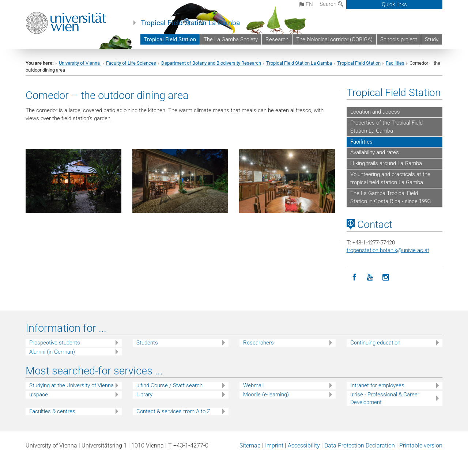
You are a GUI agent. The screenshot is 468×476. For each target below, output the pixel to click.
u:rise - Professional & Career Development (385, 398)
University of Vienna (80, 63)
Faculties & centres (52, 411)
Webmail (253, 385)
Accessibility (304, 445)
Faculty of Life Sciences (131, 63)
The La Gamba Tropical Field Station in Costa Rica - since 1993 (390, 197)
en (306, 4)
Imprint (274, 445)
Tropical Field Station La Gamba (190, 23)
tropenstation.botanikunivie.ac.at (388, 250)
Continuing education (375, 343)
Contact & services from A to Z (173, 411)
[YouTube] (370, 277)
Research (277, 39)
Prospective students (55, 343)
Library (144, 395)
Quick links (394, 4)
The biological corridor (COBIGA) (334, 39)
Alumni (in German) (52, 352)
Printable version (421, 445)
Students (147, 343)
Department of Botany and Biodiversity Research (211, 63)
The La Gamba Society (231, 39)
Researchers (258, 343)
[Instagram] (386, 277)
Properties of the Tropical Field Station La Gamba (386, 127)
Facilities (395, 63)
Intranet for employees (377, 385)
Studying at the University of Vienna (71, 385)
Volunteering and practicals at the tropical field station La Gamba (390, 178)
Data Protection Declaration (360, 445)
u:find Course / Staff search (169, 385)
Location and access (375, 112)
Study (432, 39)
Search (331, 4)
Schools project (399, 39)
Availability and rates (375, 152)
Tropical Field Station (170, 39)
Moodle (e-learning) (266, 395)
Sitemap (250, 445)
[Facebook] (354, 277)
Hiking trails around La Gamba (386, 163)
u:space (39, 395)
